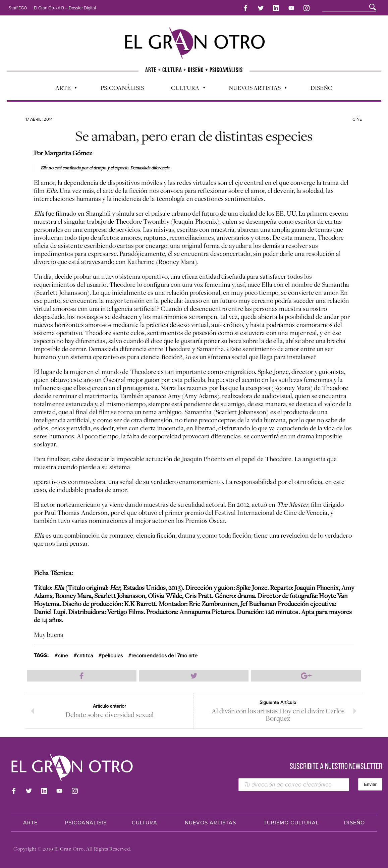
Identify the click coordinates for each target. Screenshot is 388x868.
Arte (63, 89)
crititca (85, 656)
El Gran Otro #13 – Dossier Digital (65, 8)
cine (63, 656)
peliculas (112, 656)
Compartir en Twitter (194, 676)
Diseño (322, 88)
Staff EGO (18, 8)
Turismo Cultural (291, 823)
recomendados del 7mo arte (165, 656)
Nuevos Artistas (254, 89)
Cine (357, 119)
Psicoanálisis (122, 88)
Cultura (185, 89)
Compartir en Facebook (82, 676)
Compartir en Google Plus (306, 676)
